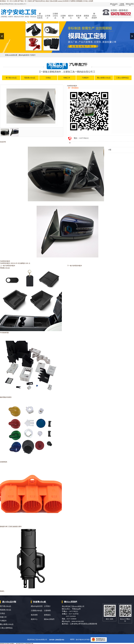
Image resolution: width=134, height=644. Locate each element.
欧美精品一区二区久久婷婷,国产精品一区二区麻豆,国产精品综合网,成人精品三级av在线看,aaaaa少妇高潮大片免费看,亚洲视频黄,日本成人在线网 (47, 1)
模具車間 (79, 17)
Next (132, 36)
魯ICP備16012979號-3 (83, 640)
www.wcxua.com (78, 621)
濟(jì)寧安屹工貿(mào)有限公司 (37, 640)
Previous (2, 36)
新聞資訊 (86, 17)
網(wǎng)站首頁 (114, 4)
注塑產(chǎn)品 (122, 4)
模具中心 (71, 17)
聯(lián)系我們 (130, 4)
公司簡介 (48, 17)
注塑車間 (63, 17)
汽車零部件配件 (10, 266)
